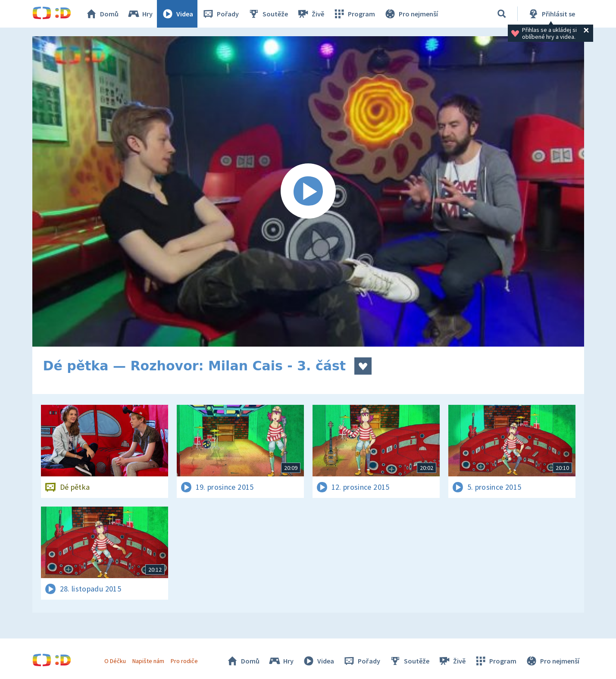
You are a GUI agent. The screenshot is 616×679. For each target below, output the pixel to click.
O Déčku (115, 661)
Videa (177, 14)
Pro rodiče (184, 661)
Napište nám (148, 661)
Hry (140, 14)
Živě (310, 14)
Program (354, 14)
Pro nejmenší (411, 14)
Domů (102, 14)
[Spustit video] (308, 191)
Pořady (220, 14)
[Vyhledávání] (502, 14)
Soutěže (268, 14)
